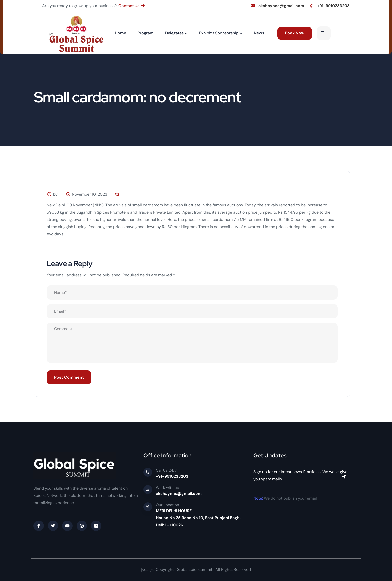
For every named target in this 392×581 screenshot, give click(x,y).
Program (146, 33)
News (259, 33)
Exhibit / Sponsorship (219, 33)
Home (121, 33)
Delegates (174, 33)
